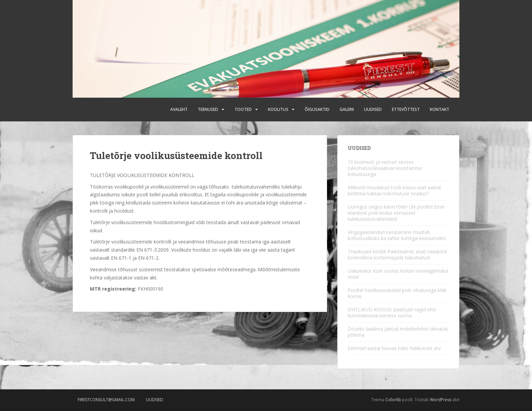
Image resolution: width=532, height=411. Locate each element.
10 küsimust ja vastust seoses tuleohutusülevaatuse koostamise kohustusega (385, 168)
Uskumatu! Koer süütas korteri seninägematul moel (398, 274)
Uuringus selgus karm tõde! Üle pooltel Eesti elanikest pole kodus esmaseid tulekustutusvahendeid (396, 213)
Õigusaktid (317, 109)
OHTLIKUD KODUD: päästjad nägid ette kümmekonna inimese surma (392, 312)
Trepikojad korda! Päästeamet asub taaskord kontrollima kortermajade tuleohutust (397, 255)
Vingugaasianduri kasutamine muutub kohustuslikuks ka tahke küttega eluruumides (397, 235)
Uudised (373, 109)
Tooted (243, 109)
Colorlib (393, 400)
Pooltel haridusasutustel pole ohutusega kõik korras (397, 293)
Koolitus (278, 109)
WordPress (441, 400)
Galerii (347, 109)
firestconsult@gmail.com (106, 400)
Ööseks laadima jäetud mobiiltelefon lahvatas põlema (398, 332)
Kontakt (440, 109)
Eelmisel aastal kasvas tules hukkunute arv (394, 348)
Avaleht (179, 109)
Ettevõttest (406, 109)
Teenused (208, 109)
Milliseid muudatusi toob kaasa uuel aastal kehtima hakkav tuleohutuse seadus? (394, 190)
